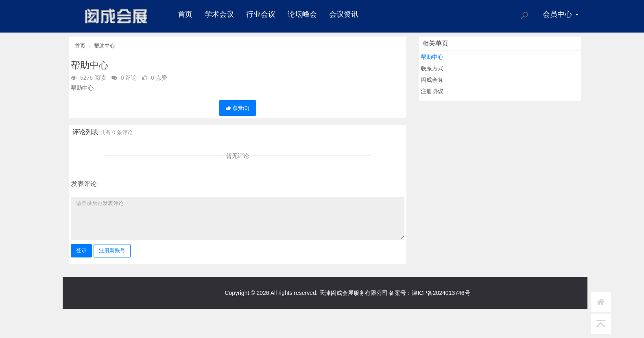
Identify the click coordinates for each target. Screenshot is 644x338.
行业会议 (261, 14)
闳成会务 (432, 80)
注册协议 (432, 91)
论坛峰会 (302, 14)
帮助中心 (105, 46)
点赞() (238, 108)
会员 (560, 14)
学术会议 (219, 14)
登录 (81, 250)
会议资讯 (344, 14)
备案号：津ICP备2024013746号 (429, 293)
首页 (185, 14)
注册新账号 (112, 250)
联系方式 (432, 68)
